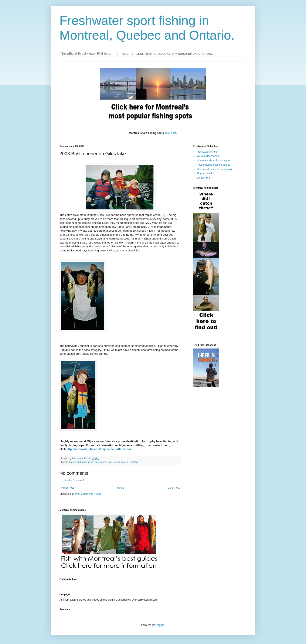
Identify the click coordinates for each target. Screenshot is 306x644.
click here (170, 133)
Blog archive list (205, 174)
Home (121, 488)
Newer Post (67, 488)
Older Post (174, 488)
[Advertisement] (137, 584)
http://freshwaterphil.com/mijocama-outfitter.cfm (99, 449)
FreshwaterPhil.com (208, 152)
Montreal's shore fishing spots (213, 161)
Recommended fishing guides (213, 165)
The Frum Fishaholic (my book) (214, 169)
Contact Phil (203, 178)
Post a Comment (74, 480)
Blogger (160, 625)
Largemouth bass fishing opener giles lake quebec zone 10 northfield (104, 462)
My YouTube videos (208, 156)
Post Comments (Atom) (88, 494)
